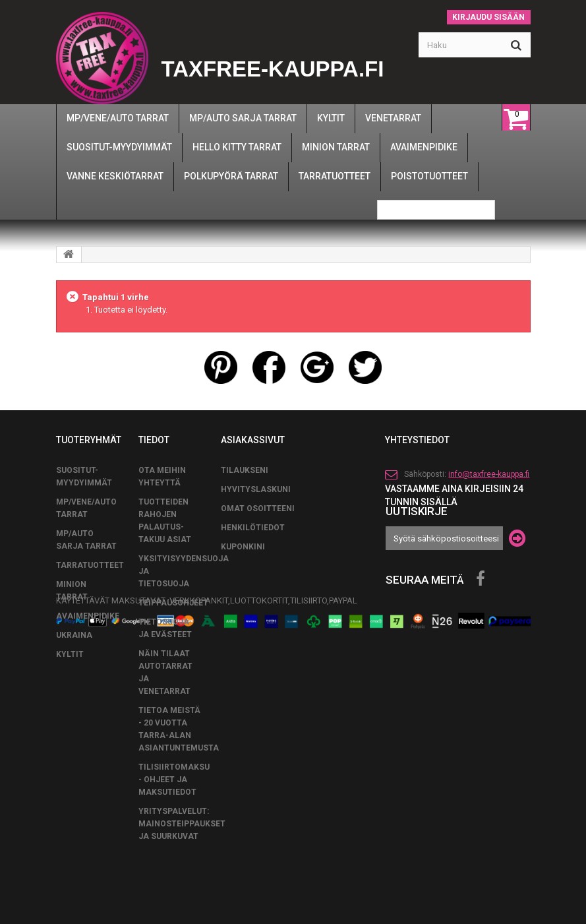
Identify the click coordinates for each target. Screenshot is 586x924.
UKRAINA (74, 635)
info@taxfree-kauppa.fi (489, 474)
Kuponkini (243, 547)
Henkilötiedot (253, 528)
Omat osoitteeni (258, 508)
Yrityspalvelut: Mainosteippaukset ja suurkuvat (182, 824)
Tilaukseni (245, 470)
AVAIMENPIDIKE (88, 616)
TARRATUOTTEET (90, 565)
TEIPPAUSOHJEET (173, 603)
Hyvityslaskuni (256, 489)
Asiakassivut (253, 440)
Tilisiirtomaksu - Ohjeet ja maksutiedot (174, 780)
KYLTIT (70, 654)
